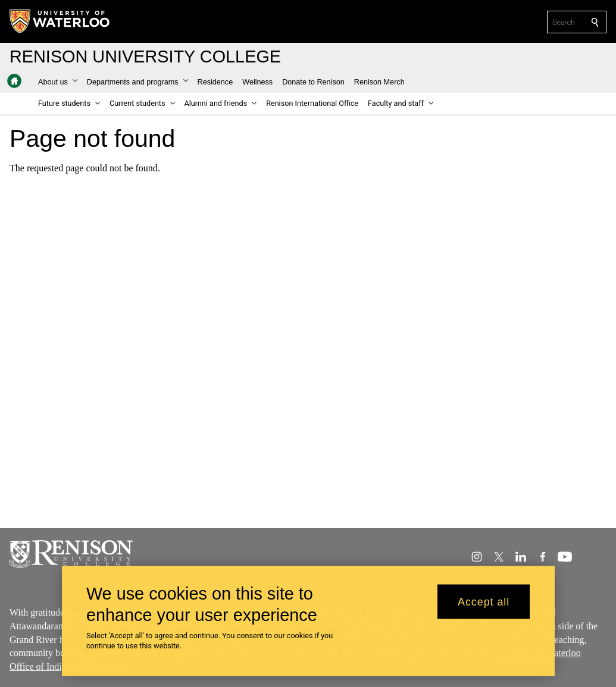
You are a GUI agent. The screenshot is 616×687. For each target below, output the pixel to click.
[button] (58, 82)
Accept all (484, 607)
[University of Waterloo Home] (60, 21)
